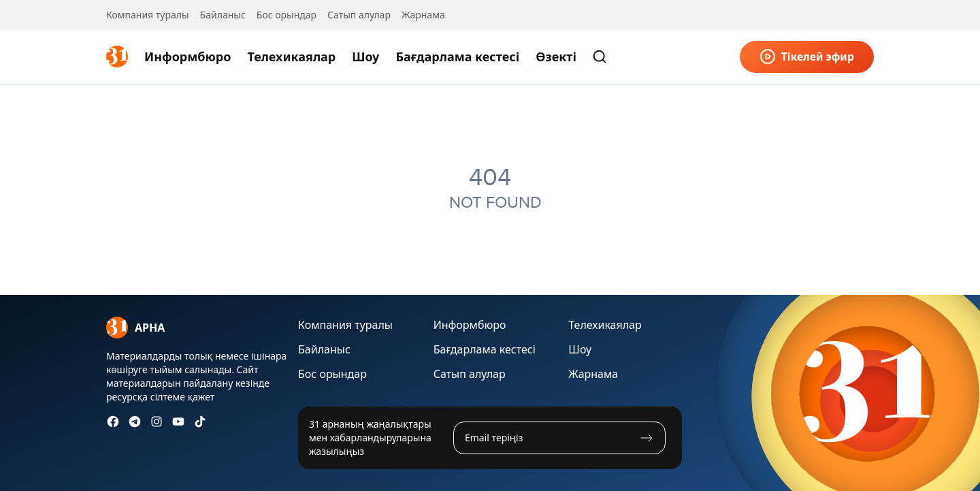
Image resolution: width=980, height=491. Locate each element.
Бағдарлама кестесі (457, 57)
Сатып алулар (359, 15)
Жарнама (423, 15)
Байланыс (223, 15)
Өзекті (556, 57)
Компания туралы (148, 15)
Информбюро (187, 57)
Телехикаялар (291, 57)
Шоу (365, 57)
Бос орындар (287, 15)
